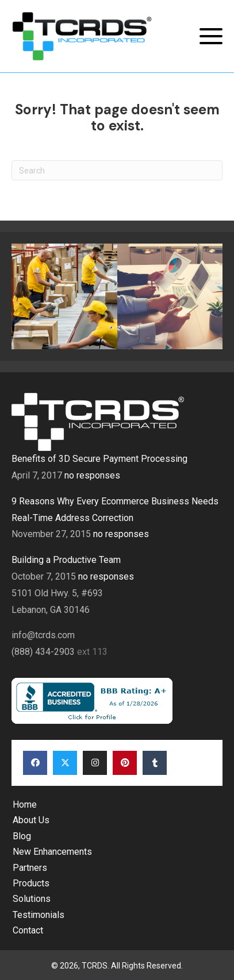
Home (25, 805)
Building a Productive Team (66, 560)
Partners (30, 868)
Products (31, 883)
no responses (92, 475)
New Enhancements (52, 852)
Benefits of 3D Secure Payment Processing (99, 459)
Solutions (32, 899)
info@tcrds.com (43, 635)
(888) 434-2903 (44, 652)
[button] (211, 36)
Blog (22, 836)
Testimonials (39, 915)
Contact (28, 930)
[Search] (117, 170)
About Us (31, 820)
